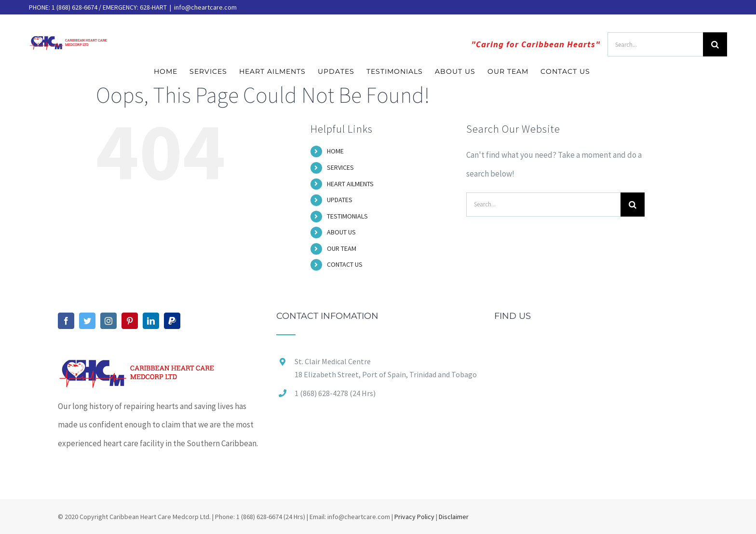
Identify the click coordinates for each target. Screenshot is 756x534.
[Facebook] (66, 321)
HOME (335, 151)
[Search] (715, 44)
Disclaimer (454, 517)
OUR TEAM (342, 248)
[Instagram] (108, 321)
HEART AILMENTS (350, 184)
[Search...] (655, 44)
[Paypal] (172, 321)
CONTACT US (345, 264)
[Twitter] (87, 321)
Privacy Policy (414, 517)
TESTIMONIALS (347, 216)
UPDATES (340, 200)
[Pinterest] (130, 321)
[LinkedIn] (151, 321)
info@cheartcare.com (205, 7)
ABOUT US (341, 232)
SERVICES (340, 167)
